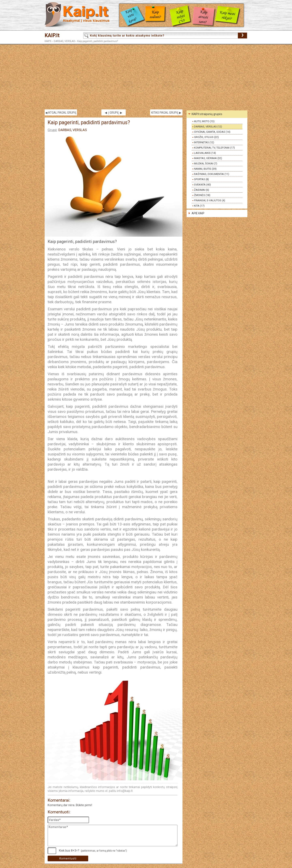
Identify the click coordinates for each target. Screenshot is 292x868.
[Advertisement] (146, 77)
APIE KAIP (198, 213)
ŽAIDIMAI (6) (202, 190)
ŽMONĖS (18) (202, 195)
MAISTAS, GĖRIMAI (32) (208, 158)
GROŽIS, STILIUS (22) (206, 137)
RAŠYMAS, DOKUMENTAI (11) (212, 174)
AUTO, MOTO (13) (204, 121)
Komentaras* (113, 836)
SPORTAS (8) (201, 179)
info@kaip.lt (125, 791)
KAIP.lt (52, 35)
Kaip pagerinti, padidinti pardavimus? (98, 41)
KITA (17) (199, 206)
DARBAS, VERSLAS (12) (208, 127)
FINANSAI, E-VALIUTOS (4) (210, 200)
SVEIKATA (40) (202, 185)
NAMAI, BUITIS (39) (205, 169)
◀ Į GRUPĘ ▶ (114, 113)
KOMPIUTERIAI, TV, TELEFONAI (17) (214, 148)
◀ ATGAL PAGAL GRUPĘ (61, 113)
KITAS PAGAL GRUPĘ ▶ (166, 113)
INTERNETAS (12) (204, 142)
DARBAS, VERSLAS (64, 41)
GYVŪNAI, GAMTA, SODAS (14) (212, 132)
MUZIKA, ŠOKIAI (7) (206, 163)
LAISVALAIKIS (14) (205, 153)
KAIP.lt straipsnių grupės (207, 114)
